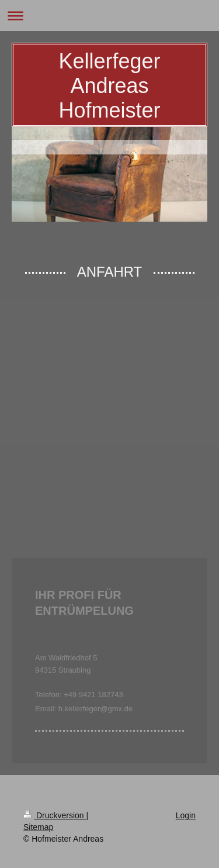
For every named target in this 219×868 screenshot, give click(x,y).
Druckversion (55, 815)
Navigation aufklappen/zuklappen (109, 15)
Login (186, 815)
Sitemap (38, 827)
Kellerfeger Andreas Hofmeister (109, 86)
